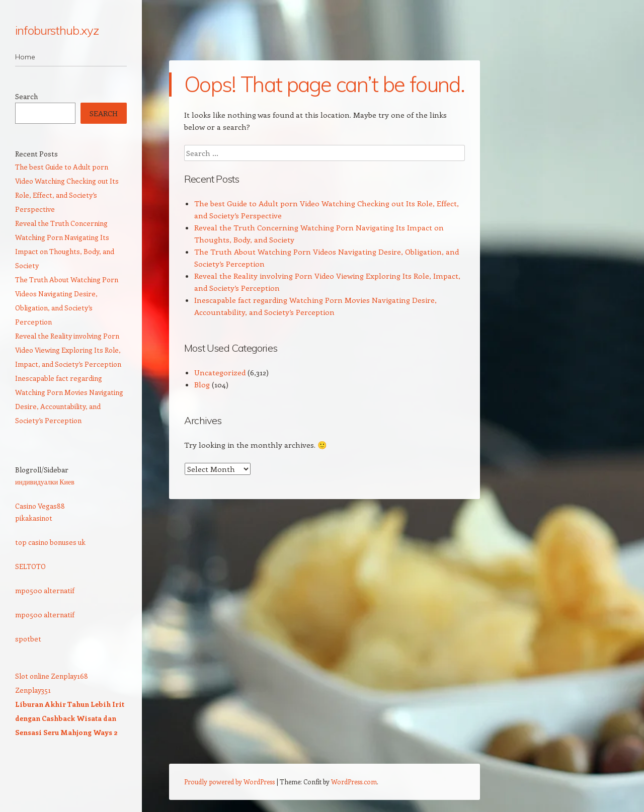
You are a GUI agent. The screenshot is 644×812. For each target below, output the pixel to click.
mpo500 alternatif (45, 590)
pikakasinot (34, 518)
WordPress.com (354, 782)
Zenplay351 (33, 690)
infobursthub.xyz (57, 30)
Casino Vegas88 (40, 506)
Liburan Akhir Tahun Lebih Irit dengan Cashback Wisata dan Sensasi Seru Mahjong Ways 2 (70, 718)
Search (26, 96)
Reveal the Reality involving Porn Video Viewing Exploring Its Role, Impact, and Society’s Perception (68, 350)
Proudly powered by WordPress (229, 782)
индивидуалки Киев (45, 482)
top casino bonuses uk (50, 542)
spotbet (28, 639)
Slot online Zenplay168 (52, 676)
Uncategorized (220, 372)
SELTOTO (30, 566)
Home (25, 57)
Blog (202, 384)
